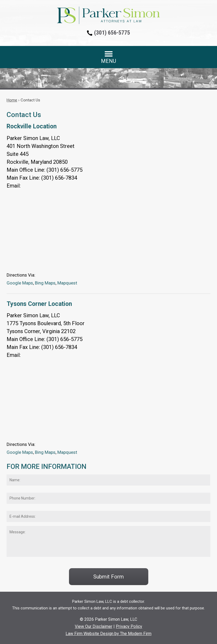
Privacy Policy (129, 626)
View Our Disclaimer (94, 626)
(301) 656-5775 (112, 33)
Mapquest (67, 283)
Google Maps (20, 283)
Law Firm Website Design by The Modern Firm (109, 634)
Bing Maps (45, 283)
